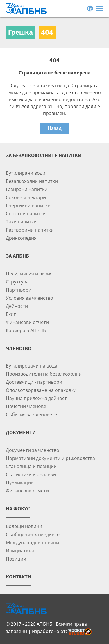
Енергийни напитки (28, 205)
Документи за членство (33, 450)
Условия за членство (30, 298)
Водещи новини (24, 526)
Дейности (17, 306)
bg (90, 8)
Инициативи (20, 551)
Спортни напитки (26, 213)
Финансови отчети (27, 322)
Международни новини (32, 542)
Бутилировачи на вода (32, 366)
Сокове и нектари (26, 197)
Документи (21, 432)
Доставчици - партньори (34, 382)
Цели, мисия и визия (29, 273)
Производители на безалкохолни (44, 374)
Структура (17, 282)
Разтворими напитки (30, 230)
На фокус (18, 509)
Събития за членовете (31, 414)
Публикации (20, 482)
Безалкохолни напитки (32, 181)
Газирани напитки (27, 189)
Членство (19, 348)
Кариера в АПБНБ (26, 330)
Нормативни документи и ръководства (50, 458)
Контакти (18, 577)
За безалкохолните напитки (44, 155)
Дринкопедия (21, 238)
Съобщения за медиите (33, 534)
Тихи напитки (21, 222)
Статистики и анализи (31, 474)
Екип (11, 314)
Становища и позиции (31, 466)
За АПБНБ (17, 256)
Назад (55, 128)
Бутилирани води (26, 173)
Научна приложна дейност (36, 398)
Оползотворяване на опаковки (41, 390)
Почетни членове (26, 406)
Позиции (16, 559)
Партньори (19, 290)
